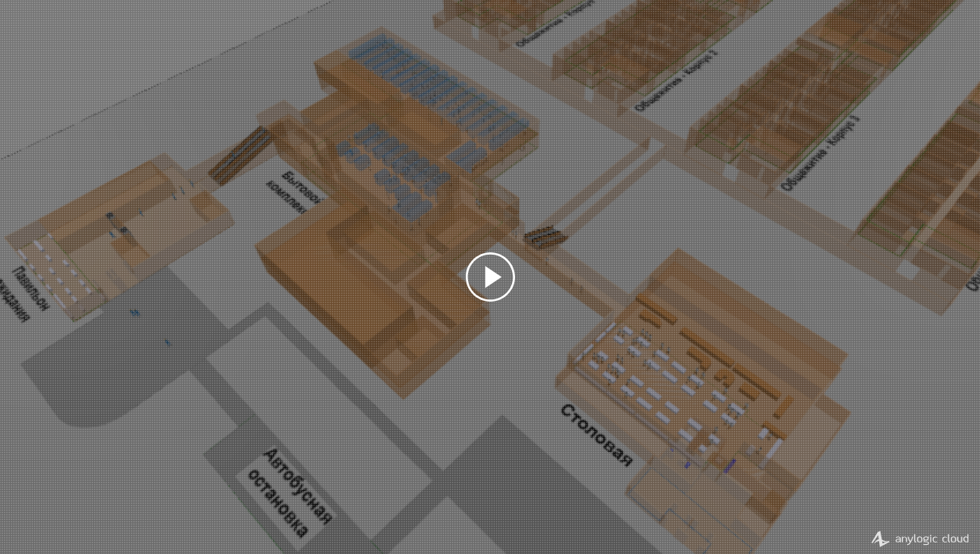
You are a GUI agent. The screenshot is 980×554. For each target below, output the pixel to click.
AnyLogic (920, 538)
